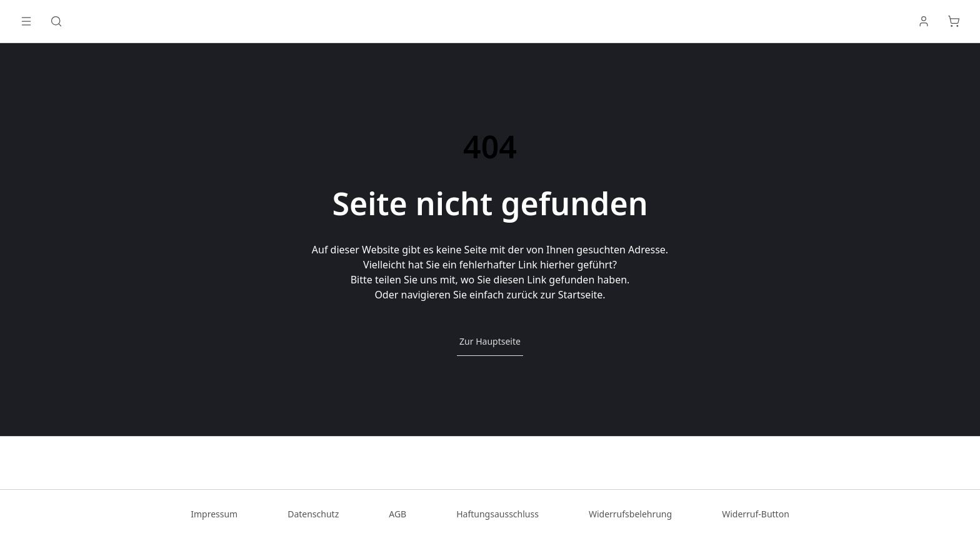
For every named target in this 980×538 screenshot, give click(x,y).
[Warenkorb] (954, 21)
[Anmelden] (924, 21)
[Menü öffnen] (26, 21)
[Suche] (56, 21)
